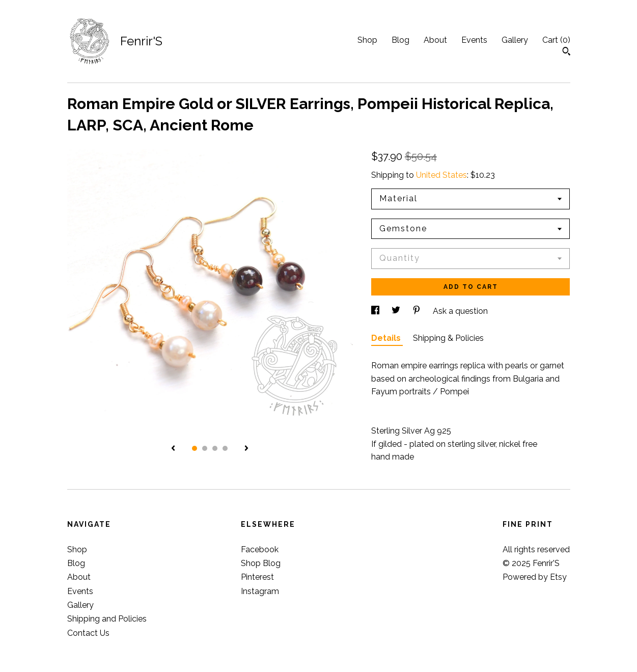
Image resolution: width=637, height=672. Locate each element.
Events (474, 40)
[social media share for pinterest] (418, 311)
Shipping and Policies (107, 619)
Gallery (515, 40)
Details (387, 338)
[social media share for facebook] (376, 311)
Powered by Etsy (535, 577)
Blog (400, 40)
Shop (367, 40)
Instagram (260, 591)
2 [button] (205, 448)
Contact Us (88, 633)
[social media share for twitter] (397, 311)
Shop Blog (261, 563)
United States (441, 175)
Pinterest (257, 577)
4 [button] (225, 448)
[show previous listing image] (173, 449)
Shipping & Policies (448, 338)
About (435, 40)
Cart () (556, 40)
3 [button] (215, 448)
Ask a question (460, 311)
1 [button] (195, 448)
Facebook (260, 549)
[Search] (566, 52)
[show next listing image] (246, 449)
